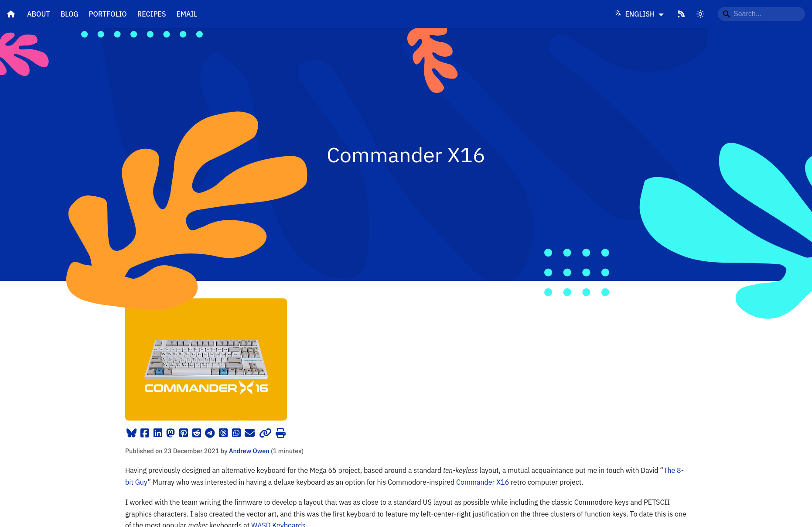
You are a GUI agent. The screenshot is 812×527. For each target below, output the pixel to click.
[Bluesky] (131, 433)
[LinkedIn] (158, 433)
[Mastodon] (171, 433)
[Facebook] (145, 433)
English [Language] (636, 14)
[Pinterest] (184, 433)
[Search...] (761, 14)
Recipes (152, 14)
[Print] (281, 433)
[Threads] (223, 433)
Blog (70, 14)
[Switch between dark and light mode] (700, 14)
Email (187, 14)
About (39, 14)
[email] (250, 433)
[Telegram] (210, 433)
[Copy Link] (266, 433)
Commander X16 (483, 482)
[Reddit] (196, 433)
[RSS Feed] (681, 14)
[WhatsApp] (236, 433)
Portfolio (108, 14)
